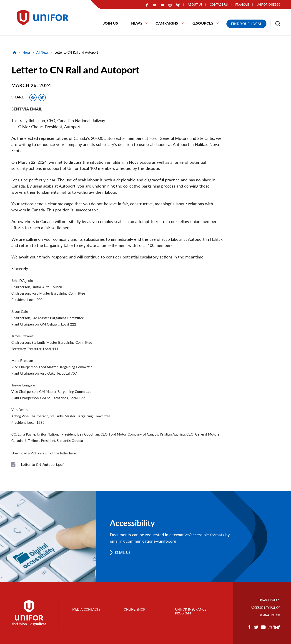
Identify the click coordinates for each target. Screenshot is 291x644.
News (137, 23)
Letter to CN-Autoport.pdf (42, 464)
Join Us (111, 23)
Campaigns (167, 23)
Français (242, 5)
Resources (202, 23)
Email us (123, 553)
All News (43, 52)
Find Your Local (246, 24)
